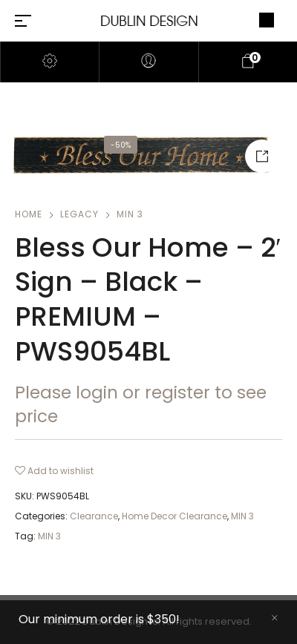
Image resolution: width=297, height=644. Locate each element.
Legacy (79, 214)
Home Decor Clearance (174, 516)
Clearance (94, 516)
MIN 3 (130, 214)
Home (29, 214)
